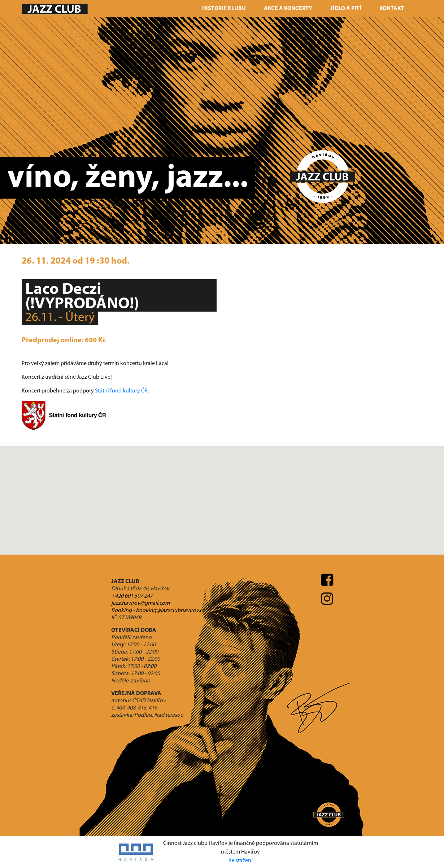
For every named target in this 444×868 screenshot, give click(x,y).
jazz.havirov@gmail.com (140, 603)
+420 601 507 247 (132, 596)
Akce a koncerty (288, 9)
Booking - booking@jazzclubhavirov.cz (158, 611)
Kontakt (392, 9)
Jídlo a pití (346, 9)
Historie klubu (224, 9)
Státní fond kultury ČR (121, 391)
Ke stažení (241, 861)
